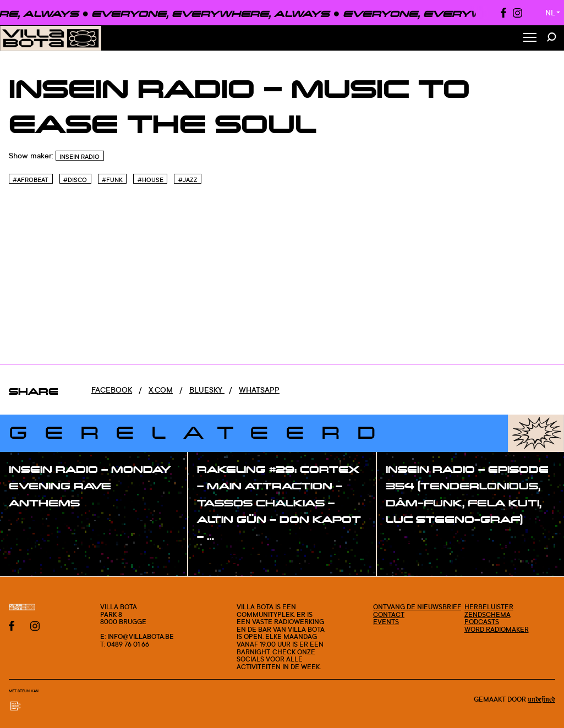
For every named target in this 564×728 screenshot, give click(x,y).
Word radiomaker (497, 629)
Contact (389, 614)
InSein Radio (80, 157)
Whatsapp (259, 390)
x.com (161, 390)
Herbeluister (489, 607)
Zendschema (488, 614)
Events (386, 622)
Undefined (541, 699)
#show (33, 525)
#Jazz (188, 180)
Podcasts (482, 622)
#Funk (112, 180)
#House (150, 180)
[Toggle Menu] (530, 38)
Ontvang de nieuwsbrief (417, 607)
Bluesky (207, 390)
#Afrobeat (31, 180)
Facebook (112, 390)
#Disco (75, 180)
